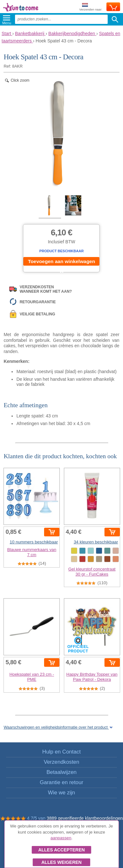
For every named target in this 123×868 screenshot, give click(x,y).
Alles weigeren (61, 862)
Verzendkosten (61, 762)
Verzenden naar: (91, 7)
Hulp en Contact (61, 752)
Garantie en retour (61, 782)
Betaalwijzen (61, 772)
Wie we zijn (61, 793)
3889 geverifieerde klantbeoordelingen (85, 818)
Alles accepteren (62, 850)
